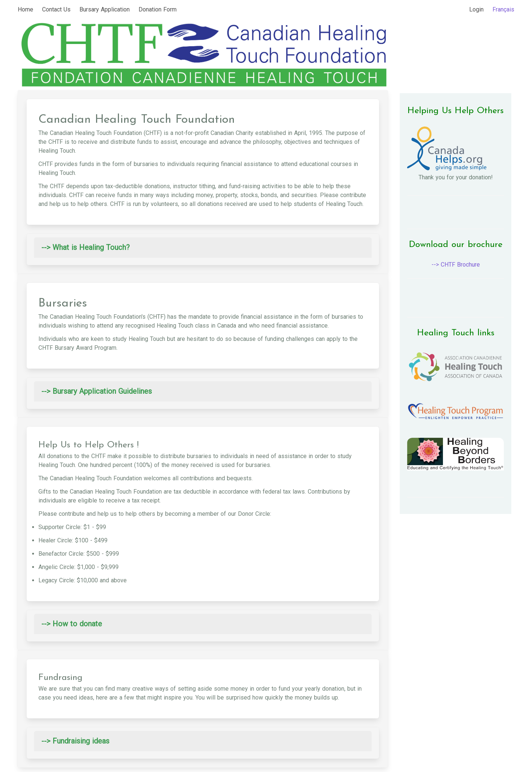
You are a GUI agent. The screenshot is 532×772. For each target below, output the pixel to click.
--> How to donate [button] (72, 624)
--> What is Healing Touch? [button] (86, 247)
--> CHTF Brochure (456, 265)
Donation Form (158, 9)
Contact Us (56, 9)
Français (503, 9)
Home (25, 9)
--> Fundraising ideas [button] (75, 741)
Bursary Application (105, 9)
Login (476, 9)
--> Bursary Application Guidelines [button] (97, 391)
